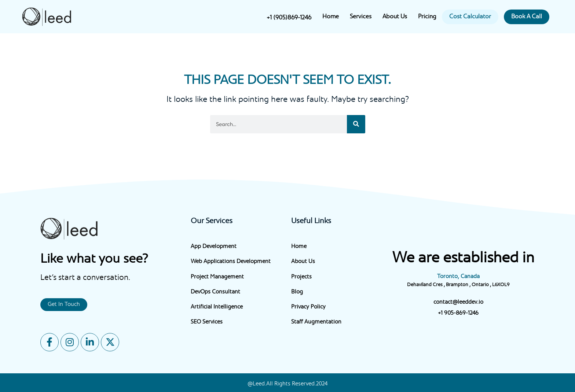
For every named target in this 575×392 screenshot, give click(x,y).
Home (331, 17)
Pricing (427, 17)
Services (361, 17)
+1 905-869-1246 (458, 313)
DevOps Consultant (215, 292)
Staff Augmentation (316, 322)
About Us (395, 17)
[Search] (356, 124)
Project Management (217, 277)
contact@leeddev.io (458, 302)
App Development (214, 247)
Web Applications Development (231, 262)
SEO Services (207, 322)
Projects (301, 277)
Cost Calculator (470, 17)
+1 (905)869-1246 (289, 18)
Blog (297, 292)
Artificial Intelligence (217, 307)
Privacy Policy (308, 307)
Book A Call (527, 17)
